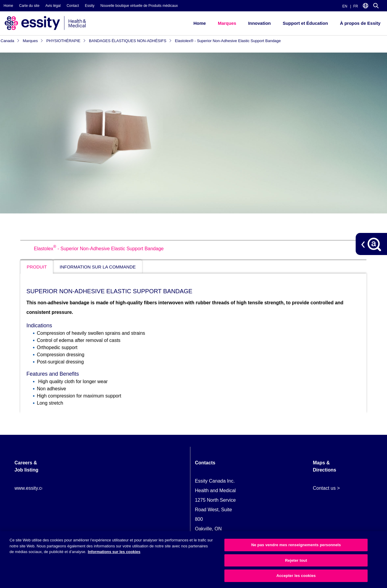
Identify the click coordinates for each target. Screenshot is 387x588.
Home (8, 6)
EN (345, 6)
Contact (73, 6)
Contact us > (326, 488)
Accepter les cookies (296, 576)
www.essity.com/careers (40, 488)
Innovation (260, 23)
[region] (193, 560)
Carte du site (29, 6)
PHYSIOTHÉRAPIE (66, 41)
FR (356, 6)
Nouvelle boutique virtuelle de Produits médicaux (139, 6)
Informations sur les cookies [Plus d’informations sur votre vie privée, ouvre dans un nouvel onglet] (114, 552)
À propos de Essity (360, 23)
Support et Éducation (305, 23)
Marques (227, 23)
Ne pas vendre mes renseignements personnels (296, 545)
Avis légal (53, 6)
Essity (90, 6)
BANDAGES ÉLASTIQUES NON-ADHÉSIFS (130, 41)
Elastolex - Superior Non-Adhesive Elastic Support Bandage (99, 249)
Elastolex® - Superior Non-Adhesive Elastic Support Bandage (228, 41)
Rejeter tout (296, 560)
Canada (10, 41)
